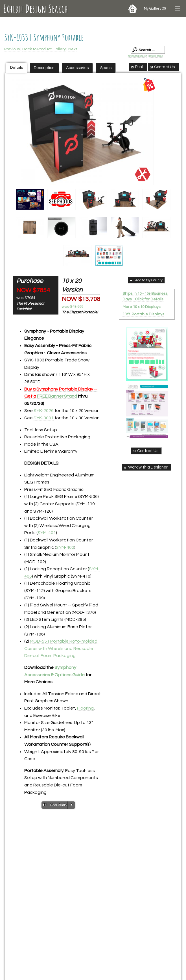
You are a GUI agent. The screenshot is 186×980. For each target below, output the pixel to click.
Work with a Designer (145, 467)
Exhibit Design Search (36, 8)
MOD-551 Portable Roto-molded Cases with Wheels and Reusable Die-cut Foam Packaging (61, 648)
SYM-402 (65, 547)
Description (44, 68)
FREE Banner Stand (57, 396)
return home (156, 56)
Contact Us (162, 67)
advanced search (138, 56)
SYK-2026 (44, 411)
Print (137, 67)
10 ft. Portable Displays (143, 314)
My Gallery (155, 8)
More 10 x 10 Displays (142, 307)
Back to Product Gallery (44, 49)
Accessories (77, 68)
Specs (106, 68)
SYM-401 (47, 533)
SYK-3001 (44, 418)
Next (73, 49)
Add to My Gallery (146, 280)
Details (17, 67)
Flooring (85, 708)
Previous (12, 49)
